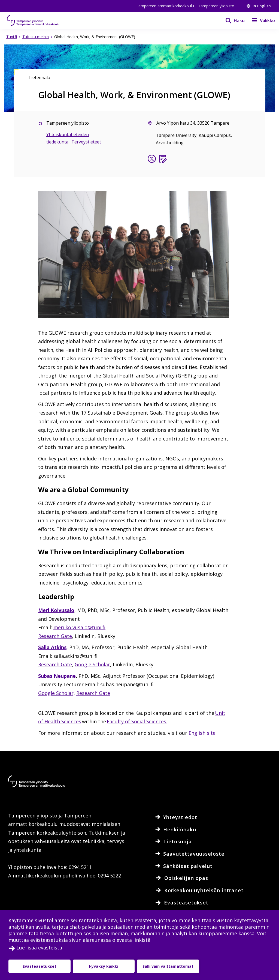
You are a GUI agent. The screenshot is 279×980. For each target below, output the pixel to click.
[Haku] (232, 20)
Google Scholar (92, 664)
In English (259, 6)
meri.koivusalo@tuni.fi (79, 627)
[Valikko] (260, 20)
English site (202, 733)
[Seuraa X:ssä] (152, 160)
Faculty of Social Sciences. (137, 721)
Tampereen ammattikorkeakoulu (165, 6)
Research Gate (55, 636)
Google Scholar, (57, 693)
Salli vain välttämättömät (168, 966)
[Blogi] (163, 160)
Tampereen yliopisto (216, 6)
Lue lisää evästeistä (39, 948)
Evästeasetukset (40, 966)
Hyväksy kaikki (104, 966)
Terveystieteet (86, 142)
